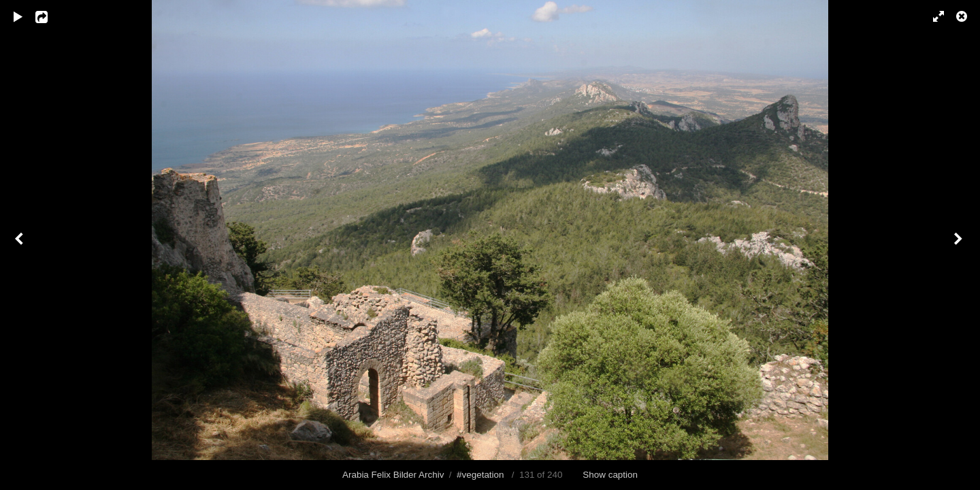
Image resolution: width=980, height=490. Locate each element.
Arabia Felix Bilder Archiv (393, 475)
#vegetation (480, 475)
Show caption (610, 475)
